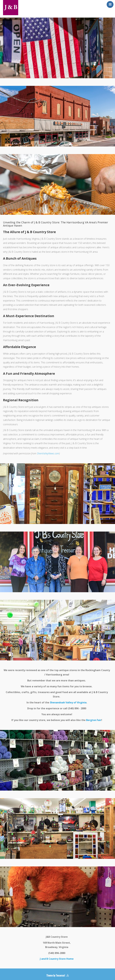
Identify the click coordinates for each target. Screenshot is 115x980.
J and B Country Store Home (57, 959)
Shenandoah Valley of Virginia (68, 702)
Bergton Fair (94, 720)
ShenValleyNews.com (48, 453)
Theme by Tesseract (56, 975)
